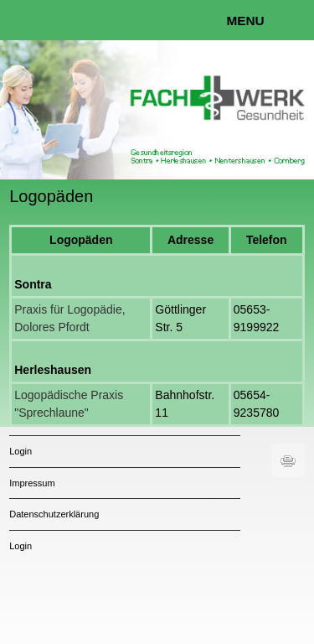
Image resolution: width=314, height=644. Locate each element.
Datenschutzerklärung (54, 514)
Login (21, 451)
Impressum (32, 483)
